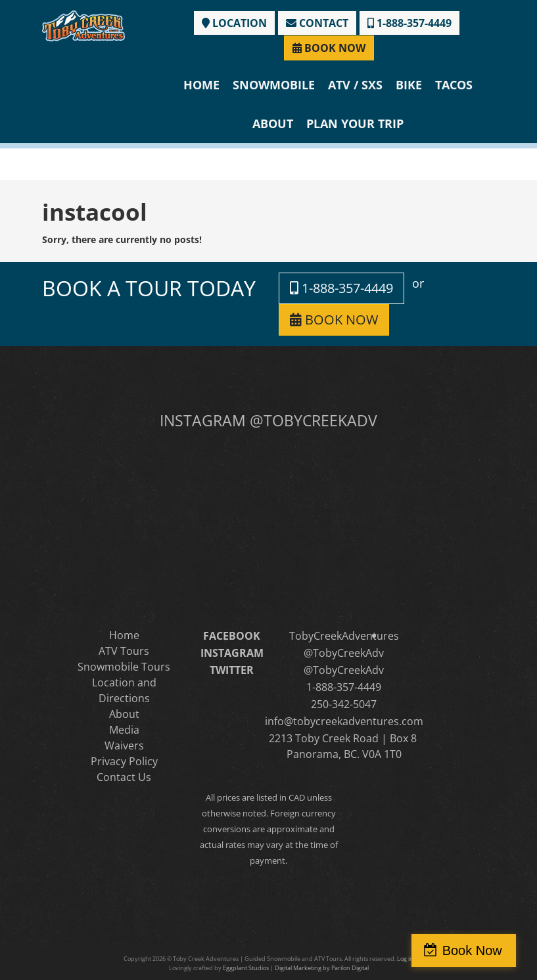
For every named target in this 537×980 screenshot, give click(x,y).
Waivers (124, 746)
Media (124, 730)
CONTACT (317, 23)
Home (201, 85)
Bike (409, 85)
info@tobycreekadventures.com (344, 721)
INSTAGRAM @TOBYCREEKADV (268, 420)
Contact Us (124, 777)
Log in (405, 959)
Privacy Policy (124, 761)
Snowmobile (274, 85)
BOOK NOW (329, 48)
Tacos (454, 85)
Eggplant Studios (246, 968)
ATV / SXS (355, 85)
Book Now (480, 950)
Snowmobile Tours (124, 667)
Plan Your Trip (355, 123)
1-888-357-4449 (409, 23)
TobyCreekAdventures (344, 636)
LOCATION (234, 23)
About (273, 123)
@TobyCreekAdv (344, 653)
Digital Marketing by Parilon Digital (322, 968)
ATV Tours (124, 651)
